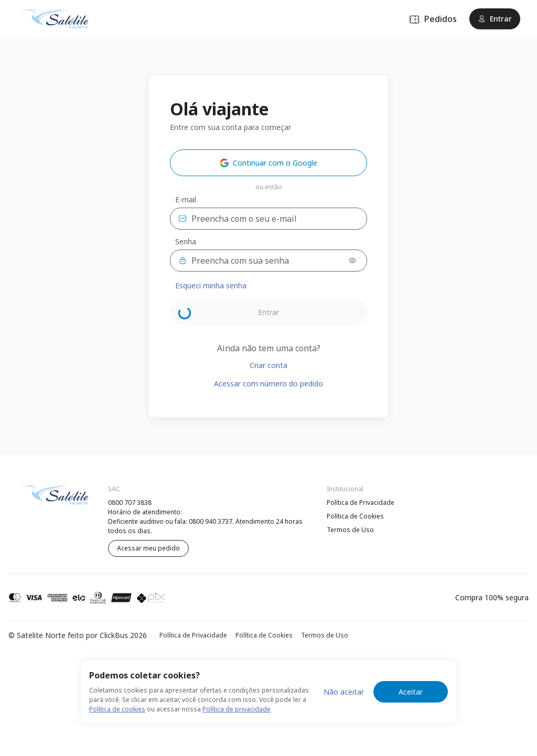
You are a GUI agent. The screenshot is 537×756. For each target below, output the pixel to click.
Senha (186, 242)
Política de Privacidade (361, 503)
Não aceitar (344, 692)
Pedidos (433, 19)
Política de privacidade (237, 709)
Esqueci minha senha (211, 285)
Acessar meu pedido (148, 548)
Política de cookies (117, 709)
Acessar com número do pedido (268, 384)
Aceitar (411, 692)
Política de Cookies (355, 516)
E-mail (186, 200)
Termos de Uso (350, 530)
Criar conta (268, 365)
